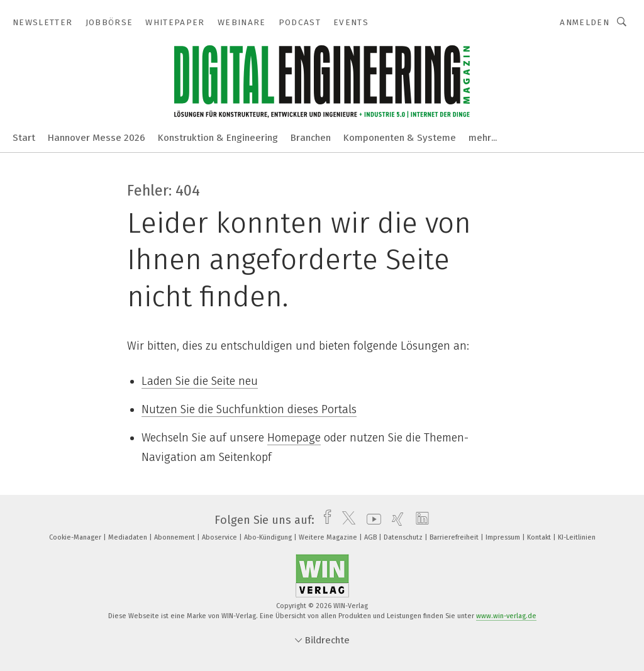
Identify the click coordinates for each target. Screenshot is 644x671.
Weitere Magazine (329, 537)
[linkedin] (419, 520)
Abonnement (175, 537)
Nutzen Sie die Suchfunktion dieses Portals (249, 409)
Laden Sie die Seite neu (200, 381)
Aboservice (220, 537)
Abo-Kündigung (269, 537)
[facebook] (324, 520)
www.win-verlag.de (506, 616)
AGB (371, 537)
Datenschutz (404, 537)
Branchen (311, 138)
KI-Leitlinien (577, 537)
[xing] (395, 520)
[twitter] (346, 520)
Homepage (294, 438)
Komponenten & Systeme (400, 138)
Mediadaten (129, 537)
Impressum (504, 537)
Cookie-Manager (76, 537)
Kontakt (540, 537)
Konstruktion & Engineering (218, 138)
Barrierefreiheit (455, 537)
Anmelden (585, 22)
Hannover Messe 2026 (97, 138)
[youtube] (371, 520)
